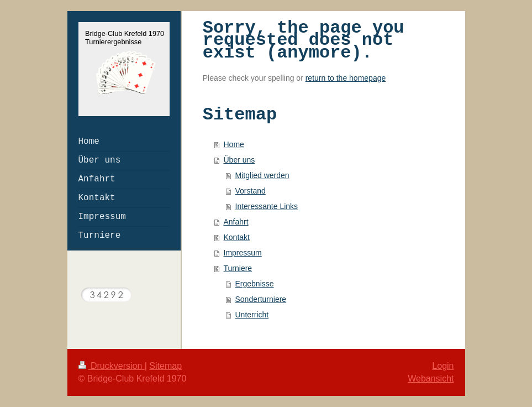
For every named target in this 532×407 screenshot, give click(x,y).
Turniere (238, 268)
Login (443, 366)
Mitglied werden (262, 175)
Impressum (243, 253)
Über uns (239, 160)
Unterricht (252, 315)
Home (234, 144)
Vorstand (251, 191)
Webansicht (431, 379)
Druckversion (112, 366)
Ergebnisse (255, 284)
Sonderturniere (261, 299)
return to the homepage (346, 78)
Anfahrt (236, 222)
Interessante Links (267, 206)
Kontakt (237, 237)
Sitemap (165, 366)
